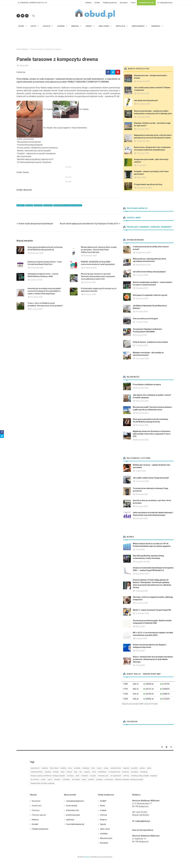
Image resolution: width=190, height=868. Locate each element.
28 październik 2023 (143, 265)
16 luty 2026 (140, 550)
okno (93, 768)
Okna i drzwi (105, 829)
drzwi (63, 772)
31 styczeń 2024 (142, 275)
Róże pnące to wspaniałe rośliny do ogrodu (150, 295)
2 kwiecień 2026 (36, 280)
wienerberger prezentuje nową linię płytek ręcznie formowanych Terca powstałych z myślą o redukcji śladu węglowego (44, 291)
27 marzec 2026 (36, 297)
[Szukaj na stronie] (33, 16)
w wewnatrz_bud (114, 772)
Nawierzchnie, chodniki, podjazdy (42, 783)
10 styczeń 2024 (143, 153)
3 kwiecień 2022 (141, 518)
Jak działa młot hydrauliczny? (146, 100)
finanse (69, 772)
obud (94, 772)
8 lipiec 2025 (140, 626)
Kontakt (97, 3)
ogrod (50, 779)
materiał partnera (37, 772)
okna (70, 768)
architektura (102, 772)
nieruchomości (116, 768)
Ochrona (103, 815)
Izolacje (103, 810)
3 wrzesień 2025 (142, 603)
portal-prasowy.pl (73, 815)
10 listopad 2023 (142, 591)
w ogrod (93, 776)
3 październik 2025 (143, 562)
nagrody (126, 768)
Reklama (88, 3)
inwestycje (144, 772)
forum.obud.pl (72, 806)
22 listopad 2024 (143, 93)
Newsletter (124, 3)
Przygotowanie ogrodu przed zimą (148, 184)
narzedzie (134, 772)
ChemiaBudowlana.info (146, 3)
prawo (99, 768)
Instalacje (104, 834)
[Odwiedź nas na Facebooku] (18, 16)
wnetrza (63, 768)
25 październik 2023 (144, 188)
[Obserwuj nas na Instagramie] (27, 16)
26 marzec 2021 (143, 129)
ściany (106, 768)
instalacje (86, 768)
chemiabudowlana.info (75, 801)
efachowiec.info (72, 810)
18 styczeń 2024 (142, 299)
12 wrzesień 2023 (142, 358)
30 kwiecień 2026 (142, 388)
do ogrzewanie (116, 776)
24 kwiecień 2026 (90, 256)
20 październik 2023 (143, 253)
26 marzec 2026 (36, 309)
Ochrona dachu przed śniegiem (145, 319)
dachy (149, 768)
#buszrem (38, 205)
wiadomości (35, 768)
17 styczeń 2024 (142, 322)
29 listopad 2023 (142, 288)
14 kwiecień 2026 (143, 141)
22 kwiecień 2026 (37, 268)
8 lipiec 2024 (141, 177)
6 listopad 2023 (141, 335)
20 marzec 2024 (142, 312)
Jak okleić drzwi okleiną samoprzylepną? (149, 272)
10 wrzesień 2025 (142, 613)
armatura (57, 779)
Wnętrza (103, 820)
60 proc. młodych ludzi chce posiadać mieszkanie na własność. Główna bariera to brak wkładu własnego (153, 659)
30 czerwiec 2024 (143, 104)
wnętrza (87, 772)
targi (76, 772)
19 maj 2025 (140, 665)
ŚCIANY (103, 801)
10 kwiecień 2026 (90, 268)
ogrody (142, 768)
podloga (99, 779)
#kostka (29, 205)
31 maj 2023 (141, 165)
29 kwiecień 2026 (37, 253)
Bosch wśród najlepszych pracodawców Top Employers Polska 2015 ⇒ (90, 224)
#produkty (48, 205)
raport (84, 779)
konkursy (126, 772)
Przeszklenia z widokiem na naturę (147, 384)
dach (77, 776)
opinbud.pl (70, 820)
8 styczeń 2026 (141, 639)
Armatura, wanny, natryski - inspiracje (144, 776)
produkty (77, 768)
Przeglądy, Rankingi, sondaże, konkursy (147, 227)
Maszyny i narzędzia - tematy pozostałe (129, 779)
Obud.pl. (87, 857)
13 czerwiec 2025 (143, 117)
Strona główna (22, 49)
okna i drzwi (54, 768)
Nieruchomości (106, 838)
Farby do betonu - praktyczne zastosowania (150, 342)
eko (81, 772)
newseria (85, 776)
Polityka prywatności (110, 3)
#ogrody (21, 205)
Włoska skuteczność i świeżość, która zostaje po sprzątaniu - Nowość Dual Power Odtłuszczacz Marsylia (99, 250)
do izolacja (76, 779)
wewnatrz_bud (103, 776)
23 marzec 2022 (142, 506)
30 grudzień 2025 (142, 574)
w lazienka (66, 779)
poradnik (134, 768)
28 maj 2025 (140, 651)
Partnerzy (36, 810)
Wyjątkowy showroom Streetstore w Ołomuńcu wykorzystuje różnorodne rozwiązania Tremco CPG (152, 434)
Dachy (103, 806)
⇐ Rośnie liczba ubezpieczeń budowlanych (35, 224)
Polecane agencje (135, 208)
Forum (133, 3)
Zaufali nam (132, 218)
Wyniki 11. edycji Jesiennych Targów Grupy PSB (152, 610)
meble (43, 779)
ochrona (126, 776)
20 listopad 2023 (142, 494)
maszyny (48, 772)
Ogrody (103, 824)
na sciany (70, 776)
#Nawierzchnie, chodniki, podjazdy (68, 205)
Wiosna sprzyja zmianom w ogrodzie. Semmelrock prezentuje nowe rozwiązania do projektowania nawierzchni (98, 276)
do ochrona (35, 779)
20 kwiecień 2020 (143, 81)
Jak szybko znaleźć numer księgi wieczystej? (151, 478)
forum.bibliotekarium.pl (75, 824)
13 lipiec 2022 (141, 471)
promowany (109, 779)
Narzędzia (104, 843)
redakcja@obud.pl (165, 3)
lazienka (91, 779)
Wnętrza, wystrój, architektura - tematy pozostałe (48, 776)
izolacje (56, 772)
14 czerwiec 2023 (142, 481)
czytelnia (45, 768)
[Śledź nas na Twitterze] (23, 16)
